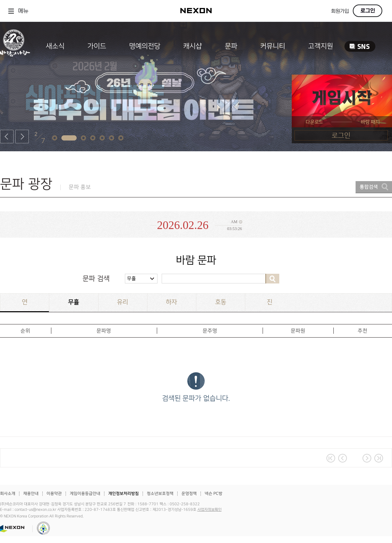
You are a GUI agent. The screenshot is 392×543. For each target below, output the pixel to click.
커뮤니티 (273, 46)
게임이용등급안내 (85, 494)
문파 (231, 46)
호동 (221, 302)
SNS (360, 46)
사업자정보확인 (210, 510)
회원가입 (340, 11)
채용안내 (31, 494)
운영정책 (189, 494)
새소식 (55, 46)
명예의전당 (145, 46)
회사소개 (8, 494)
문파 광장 (26, 184)
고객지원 (321, 46)
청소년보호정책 (160, 494)
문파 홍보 (80, 187)
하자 (171, 302)
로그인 (368, 11)
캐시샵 (193, 46)
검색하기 (272, 279)
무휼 (131, 278)
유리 (122, 302)
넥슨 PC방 (214, 494)
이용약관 (54, 494)
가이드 (97, 46)
